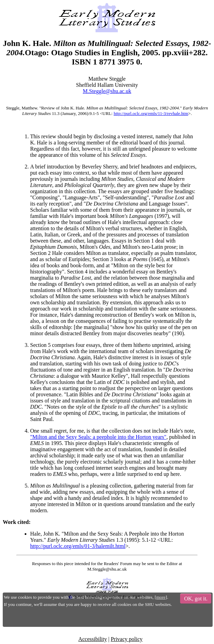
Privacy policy (127, 639)
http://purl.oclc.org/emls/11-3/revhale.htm (151, 113)
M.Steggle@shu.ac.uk (107, 91)
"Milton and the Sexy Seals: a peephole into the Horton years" (98, 437)
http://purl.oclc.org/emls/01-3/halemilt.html (78, 546)
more (161, 597)
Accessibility (93, 639)
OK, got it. (196, 599)
